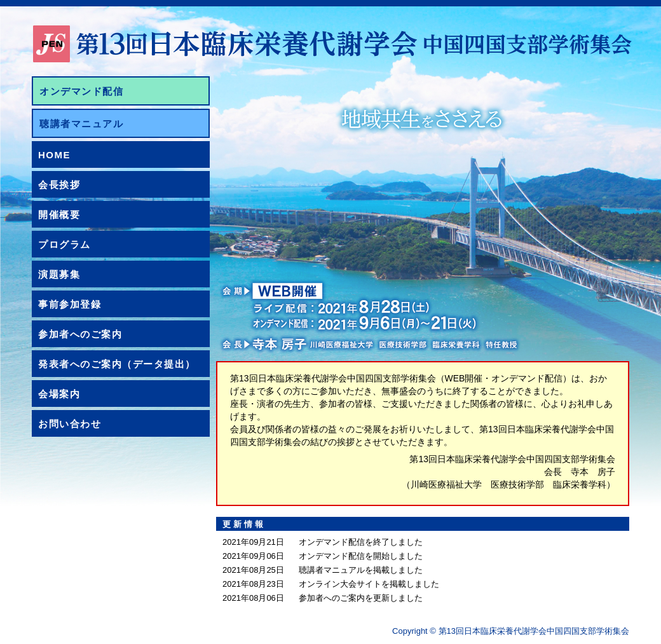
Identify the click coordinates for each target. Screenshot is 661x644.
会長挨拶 (59, 185)
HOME (54, 155)
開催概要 (59, 215)
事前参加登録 (70, 304)
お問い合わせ (70, 424)
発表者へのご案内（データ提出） (117, 364)
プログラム (65, 244)
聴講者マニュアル (81, 124)
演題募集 (59, 274)
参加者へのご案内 (80, 334)
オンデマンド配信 (81, 91)
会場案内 (59, 394)
